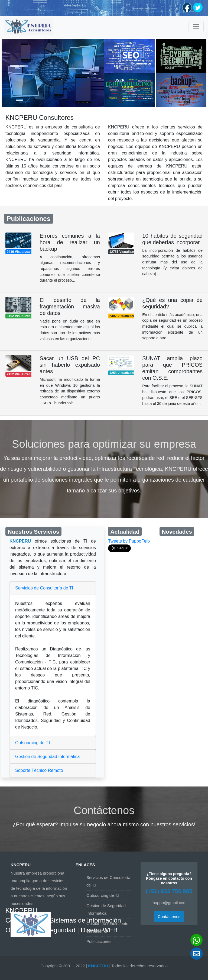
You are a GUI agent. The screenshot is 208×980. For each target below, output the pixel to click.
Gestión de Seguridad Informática (47, 757)
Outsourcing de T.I (103, 895)
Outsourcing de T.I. (33, 743)
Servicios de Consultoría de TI (44, 588)
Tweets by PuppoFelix (129, 541)
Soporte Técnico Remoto (39, 770)
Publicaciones (99, 941)
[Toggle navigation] (196, 27)
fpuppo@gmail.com (169, 903)
